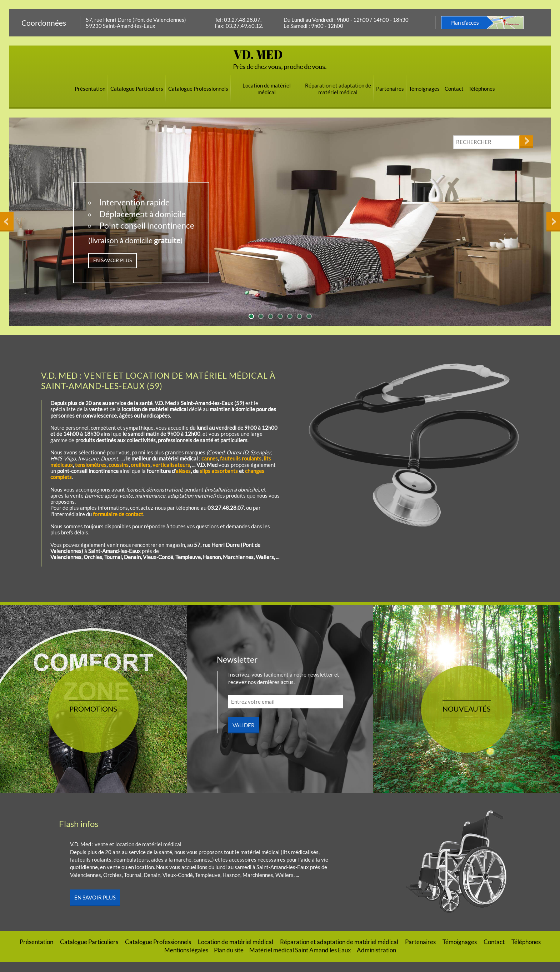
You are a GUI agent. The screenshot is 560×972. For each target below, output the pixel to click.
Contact (454, 89)
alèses (183, 471)
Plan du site (229, 960)
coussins (119, 465)
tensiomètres (91, 465)
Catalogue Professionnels (198, 89)
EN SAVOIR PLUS (112, 260)
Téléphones (482, 89)
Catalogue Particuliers (137, 89)
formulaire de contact (118, 514)
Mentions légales (186, 960)
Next (552, 121)
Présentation (90, 89)
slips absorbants (219, 471)
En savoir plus (95, 907)
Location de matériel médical (267, 89)
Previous (7, 121)
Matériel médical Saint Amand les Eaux (300, 960)
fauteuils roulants (241, 458)
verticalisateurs (171, 465)
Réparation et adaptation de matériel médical (338, 89)
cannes (210, 458)
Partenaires (390, 89)
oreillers (141, 465)
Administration (376, 960)
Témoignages (424, 89)
